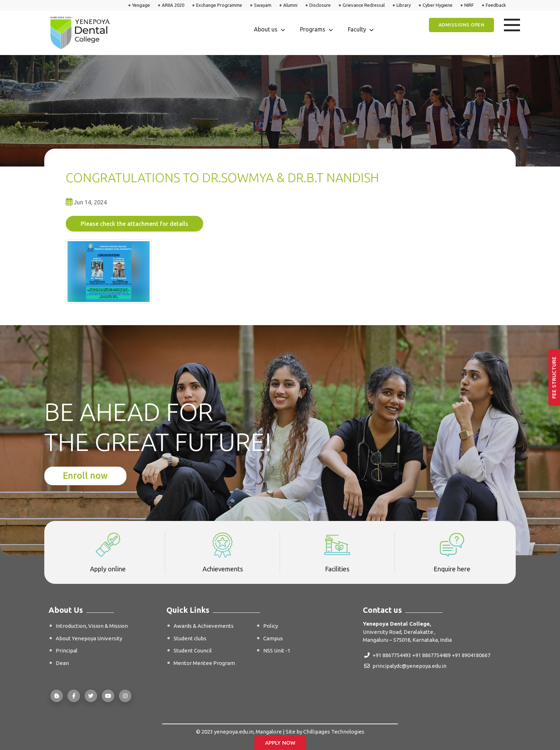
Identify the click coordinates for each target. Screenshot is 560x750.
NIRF (469, 5)
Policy (271, 626)
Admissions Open (462, 25)
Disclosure (320, 5)
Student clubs (190, 638)
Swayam (263, 5)
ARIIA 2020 (173, 5)
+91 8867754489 (431, 655)
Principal (67, 650)
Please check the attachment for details (134, 224)
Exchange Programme (219, 5)
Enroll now (85, 476)
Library (404, 5)
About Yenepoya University (89, 638)
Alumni (290, 5)
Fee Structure (554, 377)
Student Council (193, 650)
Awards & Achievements (204, 626)
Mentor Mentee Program (204, 663)
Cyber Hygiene (437, 5)
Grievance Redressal (364, 5)
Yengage (141, 5)
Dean (62, 663)
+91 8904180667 (471, 655)
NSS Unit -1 (277, 650)
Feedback (496, 5)
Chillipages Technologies (334, 732)
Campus (273, 638)
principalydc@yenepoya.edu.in (405, 666)
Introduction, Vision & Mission (92, 626)
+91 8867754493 (388, 655)
